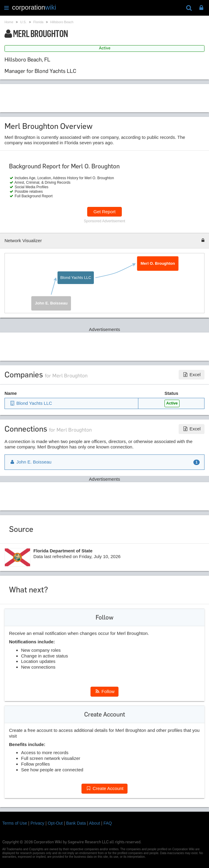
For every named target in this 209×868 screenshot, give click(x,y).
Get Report (104, 212)
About (95, 823)
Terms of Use (15, 823)
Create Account (104, 788)
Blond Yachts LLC (76, 278)
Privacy (37, 823)
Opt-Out (55, 823)
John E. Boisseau (51, 303)
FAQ (108, 823)
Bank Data (76, 823)
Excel (192, 375)
